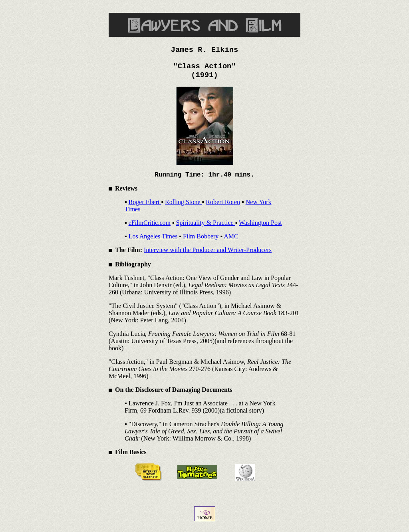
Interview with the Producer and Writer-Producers (208, 250)
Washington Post (260, 223)
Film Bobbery (201, 236)
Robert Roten (223, 202)
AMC (231, 236)
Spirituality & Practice (206, 223)
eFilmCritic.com (150, 223)
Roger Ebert (145, 202)
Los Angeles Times (153, 236)
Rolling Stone (183, 202)
